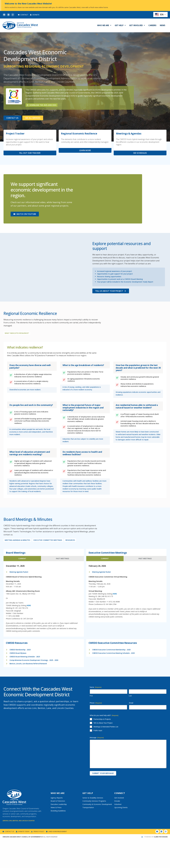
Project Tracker (15, 134)
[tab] (22, 559)
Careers (152, 25)
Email (131, 703)
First (91, 696)
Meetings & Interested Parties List (106, 727)
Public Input (98, 730)
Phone (96, 703)
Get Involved (137, 25)
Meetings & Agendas (129, 134)
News (163, 25)
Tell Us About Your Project (103, 723)
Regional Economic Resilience (79, 134)
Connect (120, 793)
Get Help (120, 25)
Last (130, 696)
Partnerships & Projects (102, 719)
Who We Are (104, 25)
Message (97, 738)
